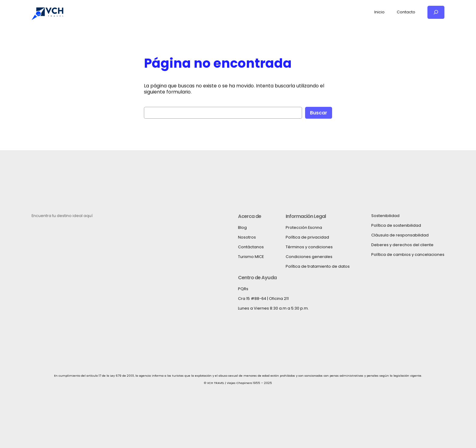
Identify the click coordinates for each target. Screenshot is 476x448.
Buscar (319, 113)
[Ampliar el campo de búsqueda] (436, 12)
